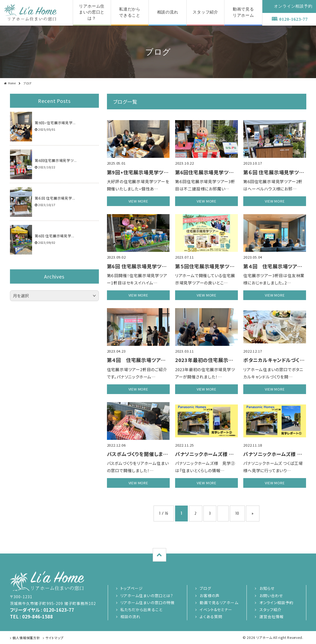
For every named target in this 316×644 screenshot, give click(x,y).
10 (237, 514)
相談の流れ (131, 617)
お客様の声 (210, 596)
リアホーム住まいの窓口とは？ (147, 596)
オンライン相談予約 (277, 603)
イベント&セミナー (216, 610)
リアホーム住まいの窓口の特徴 (148, 603)
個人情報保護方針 (26, 638)
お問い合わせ (271, 596)
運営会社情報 (272, 617)
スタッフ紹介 (271, 610)
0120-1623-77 (294, 19)
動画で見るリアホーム (219, 603)
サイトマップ (55, 638)
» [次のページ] (253, 514)
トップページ (132, 588)
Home (12, 83)
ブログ (205, 588)
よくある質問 (211, 617)
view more (138, 201)
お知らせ (267, 588)
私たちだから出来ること (141, 610)
